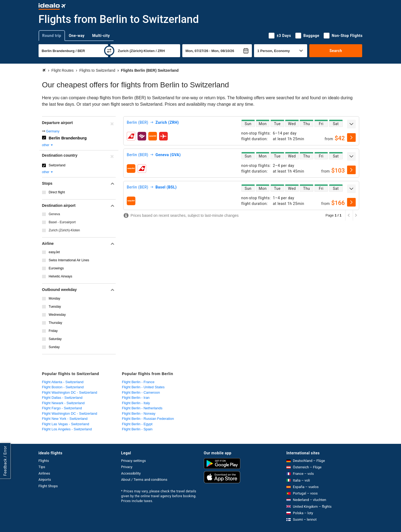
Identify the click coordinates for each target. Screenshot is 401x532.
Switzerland (57, 165)
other (48, 145)
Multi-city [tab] (101, 36)
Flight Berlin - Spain (137, 429)
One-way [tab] (77, 36)
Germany (53, 131)
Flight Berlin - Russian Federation (148, 419)
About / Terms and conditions (144, 480)
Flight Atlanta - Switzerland (63, 382)
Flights (44, 461)
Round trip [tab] (52, 36)
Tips (42, 467)
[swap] (109, 51)
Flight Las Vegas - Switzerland (66, 424)
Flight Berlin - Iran (136, 398)
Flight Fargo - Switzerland (62, 408)
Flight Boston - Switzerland (63, 387)
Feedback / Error (5, 461)
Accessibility (131, 473)
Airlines (44, 473)
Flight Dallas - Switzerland (62, 398)
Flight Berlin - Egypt (137, 424)
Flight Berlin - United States (143, 387)
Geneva (54, 214)
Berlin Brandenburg (68, 138)
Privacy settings (133, 461)
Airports (45, 480)
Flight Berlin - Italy (136, 403)
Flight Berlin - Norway (139, 413)
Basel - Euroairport (62, 222)
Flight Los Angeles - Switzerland (67, 429)
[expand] (351, 124)
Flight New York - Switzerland (65, 419)
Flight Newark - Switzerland (63, 403)
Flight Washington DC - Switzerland (70, 392)
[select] (351, 138)
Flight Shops (48, 486)
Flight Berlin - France (138, 382)
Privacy (127, 467)
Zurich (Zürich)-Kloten (64, 230)
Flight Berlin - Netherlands (142, 408)
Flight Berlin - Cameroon (141, 392)
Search (336, 51)
